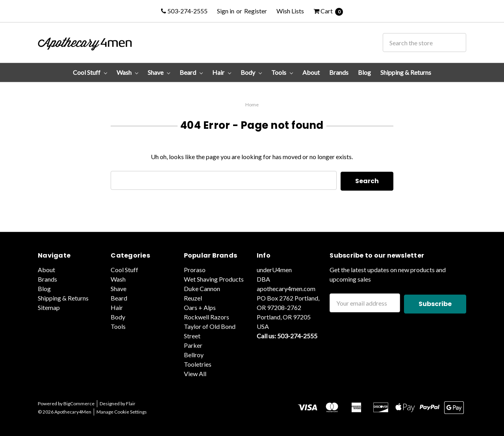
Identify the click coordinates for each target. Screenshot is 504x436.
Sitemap (49, 307)
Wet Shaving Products (214, 278)
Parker (193, 344)
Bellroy (194, 354)
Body (251, 72)
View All (195, 373)
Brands (339, 72)
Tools (282, 72)
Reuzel (193, 297)
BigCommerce (79, 403)
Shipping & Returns (406, 72)
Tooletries (198, 363)
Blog (364, 72)
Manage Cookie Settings (122, 411)
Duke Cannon (202, 288)
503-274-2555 (184, 11)
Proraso (195, 269)
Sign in (226, 11)
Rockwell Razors (207, 316)
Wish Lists (290, 11)
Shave (159, 72)
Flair (131, 403)
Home (252, 105)
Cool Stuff (90, 72)
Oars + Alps (200, 307)
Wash (127, 72)
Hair (222, 72)
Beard (191, 72)
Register (256, 11)
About (311, 72)
